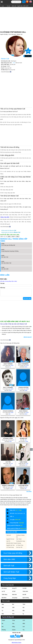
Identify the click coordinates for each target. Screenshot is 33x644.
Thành (3, 607)
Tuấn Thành (23, 448)
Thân (24, 591)
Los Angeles (8, 475)
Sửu (13, 597)
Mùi (13, 591)
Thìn (13, 600)
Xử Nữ (14, 578)
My (2, 610)
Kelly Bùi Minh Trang (11, 530)
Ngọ (3, 591)
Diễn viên (14, 6)
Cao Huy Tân (19, 534)
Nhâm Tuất (18, 506)
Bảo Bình (4, 584)
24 (16, 497)
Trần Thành (19, 525)
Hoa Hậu (23, 426)
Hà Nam (23, 475)
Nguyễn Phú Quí (10, 525)
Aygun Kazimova (8, 397)
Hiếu (24, 610)
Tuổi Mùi (8, 377)
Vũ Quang (19, 530)
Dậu (3, 594)
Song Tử (14, 575)
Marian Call (20, 30)
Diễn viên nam (8, 473)
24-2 (14, 58)
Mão (3, 600)
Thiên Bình (25, 578)
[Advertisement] (16, 16)
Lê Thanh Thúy (20, 532)
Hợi (23, 594)
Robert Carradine (8, 472)
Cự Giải (24, 575)
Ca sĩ (3, 6)
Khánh (14, 616)
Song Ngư (21, 509)
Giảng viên (23, 473)
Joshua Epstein (23, 374)
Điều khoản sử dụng (16, 629)
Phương (4, 616)
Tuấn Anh (9, 522)
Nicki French (23, 397)
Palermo (8, 353)
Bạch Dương (26, 584)
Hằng (13, 613)
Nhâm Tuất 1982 (5, 202)
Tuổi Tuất (23, 377)
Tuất (13, 594)
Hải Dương (23, 451)
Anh (24, 613)
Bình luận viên (8, 450)
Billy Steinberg (23, 350)
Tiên (13, 610)
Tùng (13, 607)
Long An (8, 451)
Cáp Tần (8, 448)
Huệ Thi (8, 528)
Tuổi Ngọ (8, 428)
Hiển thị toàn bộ (28, 323)
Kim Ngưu (4, 575)
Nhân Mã (14, 581)
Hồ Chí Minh (23, 428)
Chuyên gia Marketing (8, 426)
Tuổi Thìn (23, 400)
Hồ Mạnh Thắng (8, 425)
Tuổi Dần (23, 353)
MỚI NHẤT (26, 6)
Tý (2, 597)
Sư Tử (3, 578)
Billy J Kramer (8, 374)
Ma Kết (24, 581)
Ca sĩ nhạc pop (12, 30)
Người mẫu (20, 6)
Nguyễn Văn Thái (10, 532)
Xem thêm (29, 478)
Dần (24, 597)
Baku (8, 400)
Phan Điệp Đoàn (23, 472)
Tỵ (23, 600)
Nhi (3, 613)
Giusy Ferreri (8, 350)
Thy (24, 616)
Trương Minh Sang (21, 528)
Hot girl (8, 6)
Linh (24, 607)
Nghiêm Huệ (23, 425)
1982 (20, 497)
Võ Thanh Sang (10, 534)
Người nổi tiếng (4, 30)
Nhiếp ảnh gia (23, 450)
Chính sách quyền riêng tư (16, 636)
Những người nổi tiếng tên (9, 215)
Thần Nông (4, 581)
